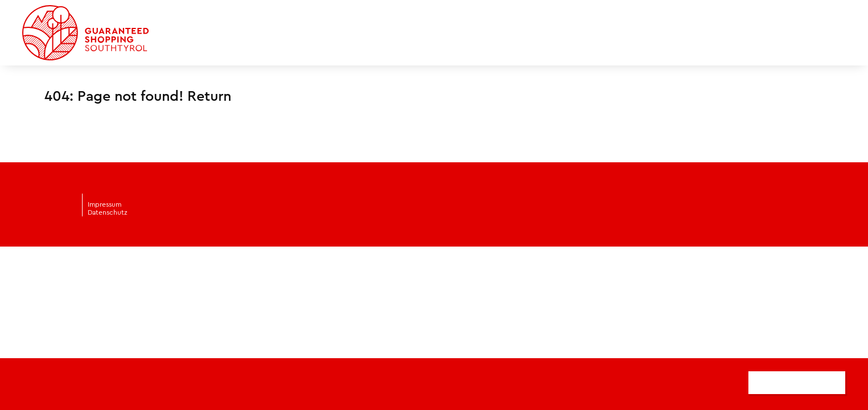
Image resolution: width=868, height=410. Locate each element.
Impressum (105, 204)
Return (209, 97)
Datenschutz (107, 212)
